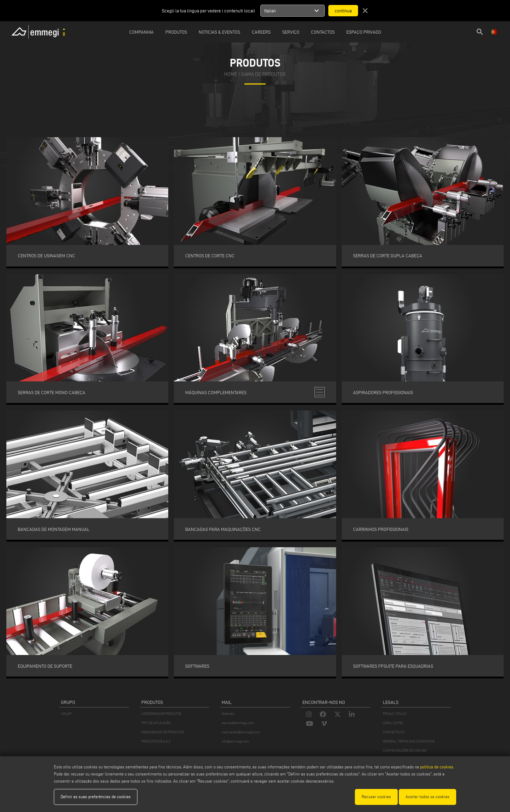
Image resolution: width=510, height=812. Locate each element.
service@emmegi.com (238, 723)
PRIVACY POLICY (395, 714)
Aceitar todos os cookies (427, 797)
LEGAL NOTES (393, 723)
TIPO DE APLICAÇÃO (156, 723)
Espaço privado (364, 32)
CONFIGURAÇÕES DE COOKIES (405, 751)
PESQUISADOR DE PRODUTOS (163, 732)
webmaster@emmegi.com (241, 732)
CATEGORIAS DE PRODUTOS (161, 714)
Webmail (228, 714)
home (231, 74)
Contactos (323, 32)
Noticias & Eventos (219, 32)
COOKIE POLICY (394, 732)
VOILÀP (66, 714)
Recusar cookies (376, 797)
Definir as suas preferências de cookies (96, 797)
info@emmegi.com (235, 741)
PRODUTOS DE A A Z (156, 741)
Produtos (176, 32)
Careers (261, 32)
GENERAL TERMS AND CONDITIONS (409, 741)
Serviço (291, 32)
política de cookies (437, 767)
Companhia (141, 32)
